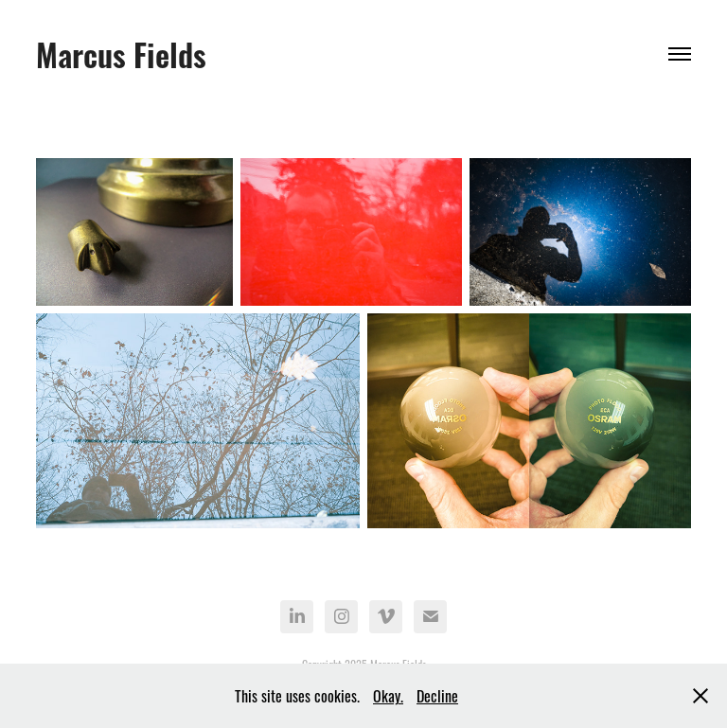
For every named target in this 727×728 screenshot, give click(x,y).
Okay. (388, 695)
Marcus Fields (121, 53)
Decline (437, 695)
